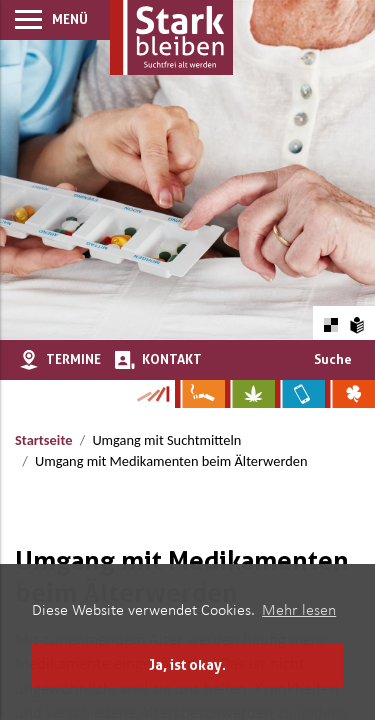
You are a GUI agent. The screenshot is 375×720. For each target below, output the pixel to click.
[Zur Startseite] (171, 37)
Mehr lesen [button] (299, 611)
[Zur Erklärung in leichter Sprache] (357, 322)
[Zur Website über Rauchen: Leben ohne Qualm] (200, 394)
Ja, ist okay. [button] (187, 664)
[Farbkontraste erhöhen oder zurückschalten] (330, 322)
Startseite (43, 440)
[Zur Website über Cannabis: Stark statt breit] (250, 394)
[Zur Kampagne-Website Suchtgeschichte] (152, 394)
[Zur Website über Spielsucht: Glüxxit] (350, 394)
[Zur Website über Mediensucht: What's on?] (300, 394)
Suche (333, 359)
